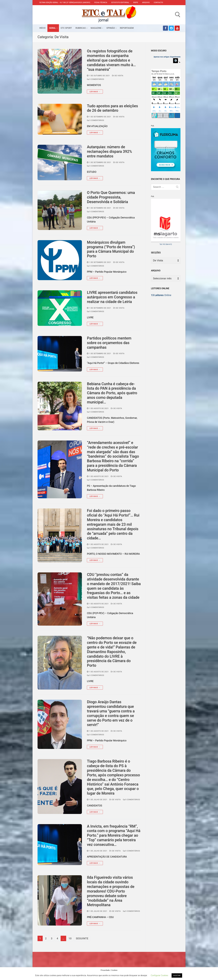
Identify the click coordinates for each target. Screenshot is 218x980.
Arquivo (146, 2)
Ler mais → (95, 92)
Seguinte (82, 938)
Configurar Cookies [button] (159, 975)
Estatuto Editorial (120, 2)
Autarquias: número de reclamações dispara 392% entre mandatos (109, 152)
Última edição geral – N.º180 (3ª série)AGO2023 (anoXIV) (65, 2)
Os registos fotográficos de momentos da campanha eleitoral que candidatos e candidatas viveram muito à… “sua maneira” (111, 60)
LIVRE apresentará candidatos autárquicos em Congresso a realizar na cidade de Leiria (112, 297)
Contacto (158, 2)
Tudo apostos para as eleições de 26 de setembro (112, 108)
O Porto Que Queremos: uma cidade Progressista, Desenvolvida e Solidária (111, 197)
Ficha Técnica (101, 2)
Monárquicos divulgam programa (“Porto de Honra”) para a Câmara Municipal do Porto (111, 249)
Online (161, 295)
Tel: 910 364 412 (166, 244)
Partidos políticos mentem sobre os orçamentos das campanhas (109, 343)
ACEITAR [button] (177, 975)
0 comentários (95, 79)
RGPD (136, 2)
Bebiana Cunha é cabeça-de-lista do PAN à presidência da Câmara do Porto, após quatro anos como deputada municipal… (112, 393)
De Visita (118, 76)
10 (70, 938)
